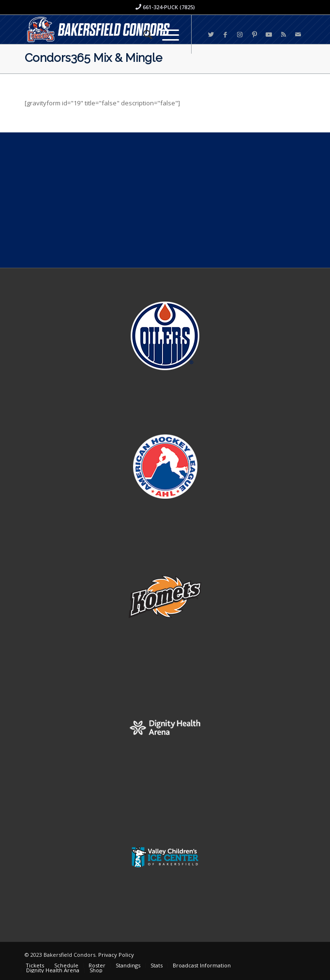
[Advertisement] (165, 200)
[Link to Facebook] (225, 35)
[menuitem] (143, 34)
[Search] (143, 34)
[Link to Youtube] (269, 35)
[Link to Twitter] (211, 35)
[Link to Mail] (298, 35)
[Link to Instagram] (240, 35)
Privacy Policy (116, 955)
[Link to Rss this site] (284, 35)
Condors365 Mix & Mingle (93, 58)
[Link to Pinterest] (255, 35)
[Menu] (166, 34)
